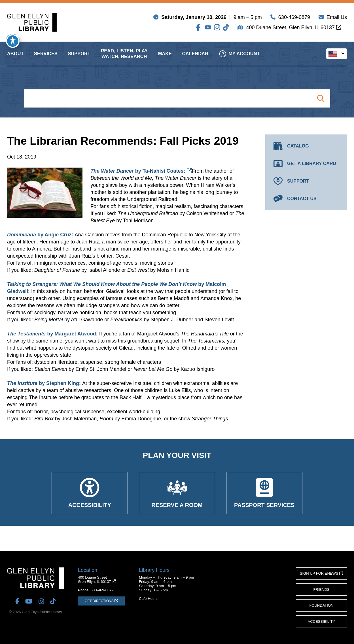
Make (165, 59)
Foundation (321, 605)
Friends (321, 590)
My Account (239, 59)
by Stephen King (43, 383)
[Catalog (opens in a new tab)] (306, 146)
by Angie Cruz (39, 235)
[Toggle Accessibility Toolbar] (13, 41)
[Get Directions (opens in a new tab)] (101, 601)
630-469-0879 (294, 18)
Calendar (195, 59)
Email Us (337, 18)
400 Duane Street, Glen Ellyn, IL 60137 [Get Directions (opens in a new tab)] (294, 29)
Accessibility (322, 621)
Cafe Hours (148, 599)
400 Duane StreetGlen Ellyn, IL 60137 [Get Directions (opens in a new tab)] (97, 579)
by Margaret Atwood (52, 334)
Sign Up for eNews (321, 573)
